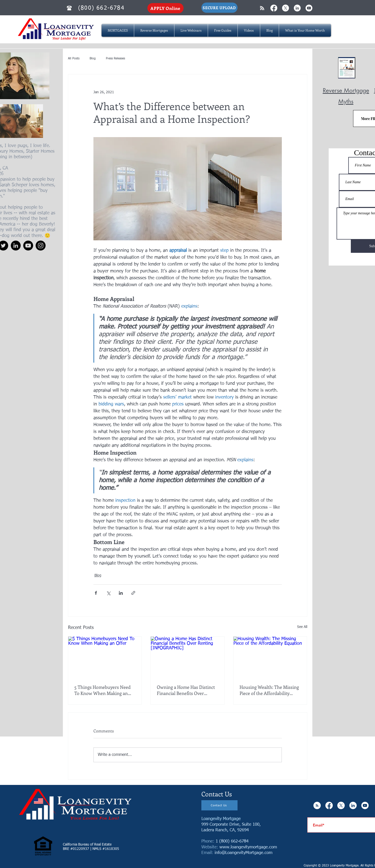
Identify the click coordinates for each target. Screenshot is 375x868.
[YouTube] (28, 246)
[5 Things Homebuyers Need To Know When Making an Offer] (105, 657)
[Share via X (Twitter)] (108, 593)
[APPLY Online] (165, 8)
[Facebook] (274, 8)
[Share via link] (133, 593)
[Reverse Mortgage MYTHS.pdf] (347, 68)
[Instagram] (41, 246)
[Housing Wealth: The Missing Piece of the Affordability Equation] (270, 657)
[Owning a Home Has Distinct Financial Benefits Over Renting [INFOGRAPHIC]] (187, 657)
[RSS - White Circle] (317, 805)
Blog (93, 59)
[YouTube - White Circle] (309, 8)
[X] (286, 8)
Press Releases (115, 59)
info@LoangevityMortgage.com (244, 853)
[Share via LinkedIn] (121, 593)
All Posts (74, 59)
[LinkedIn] (16, 246)
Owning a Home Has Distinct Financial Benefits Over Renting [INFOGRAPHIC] (186, 690)
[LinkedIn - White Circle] (297, 8)
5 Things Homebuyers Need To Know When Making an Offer (102, 690)
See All (302, 627)
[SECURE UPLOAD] (219, 8)
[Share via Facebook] (96, 593)
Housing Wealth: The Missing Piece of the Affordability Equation (269, 690)
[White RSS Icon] (262, 8)
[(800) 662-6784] (102, 8)
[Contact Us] (219, 805)
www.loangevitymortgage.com (248, 847)
